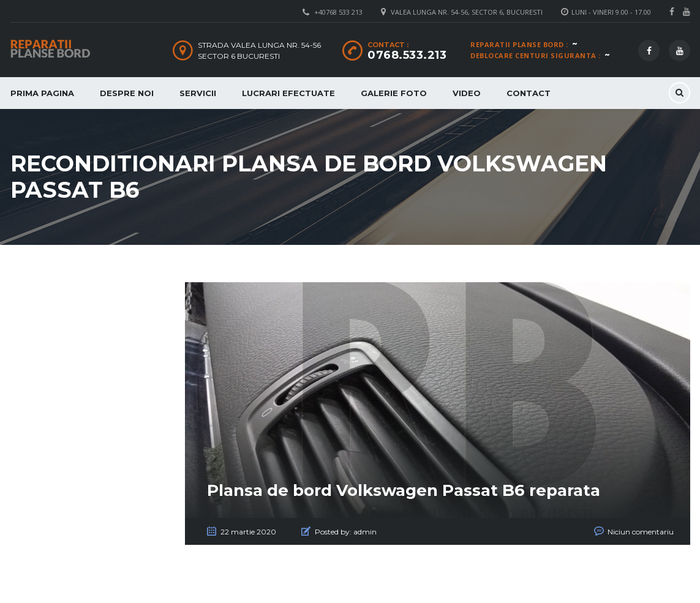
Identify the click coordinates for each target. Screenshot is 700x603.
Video (467, 93)
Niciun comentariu (641, 532)
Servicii (198, 93)
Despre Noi (127, 93)
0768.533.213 (407, 55)
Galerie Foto (394, 93)
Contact (529, 93)
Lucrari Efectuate (288, 93)
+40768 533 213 (338, 12)
